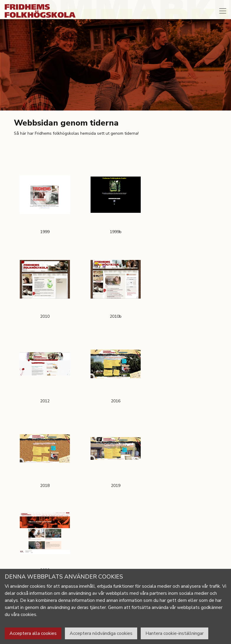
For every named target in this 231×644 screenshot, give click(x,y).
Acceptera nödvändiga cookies (101, 633)
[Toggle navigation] (223, 11)
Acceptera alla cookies (33, 633)
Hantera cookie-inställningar (175, 633)
